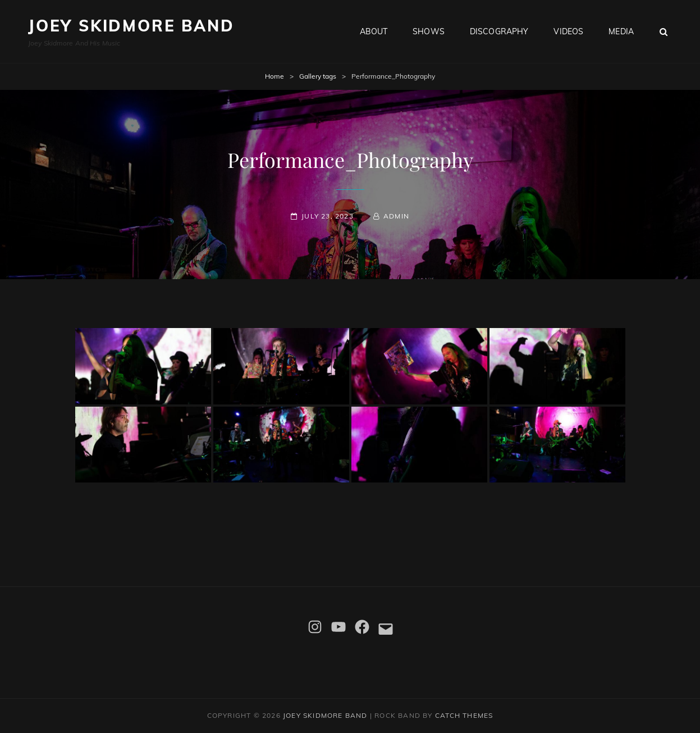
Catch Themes (464, 715)
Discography (499, 31)
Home (274, 76)
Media (621, 31)
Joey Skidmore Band (131, 26)
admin (396, 216)
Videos (568, 31)
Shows (429, 31)
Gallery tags (318, 76)
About (374, 31)
